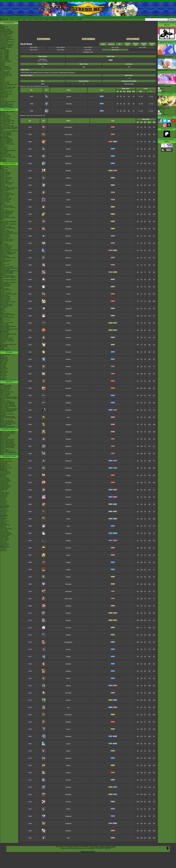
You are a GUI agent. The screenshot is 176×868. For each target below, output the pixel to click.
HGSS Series (4, 373)
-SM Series (3, 498)
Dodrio (68, 519)
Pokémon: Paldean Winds (7, 144)
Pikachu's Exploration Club (7, 443)
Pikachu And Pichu (5, 434)
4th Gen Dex (144, 44)
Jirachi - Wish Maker (5, 394)
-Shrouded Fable (4, 485)
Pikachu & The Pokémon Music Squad (8, 453)
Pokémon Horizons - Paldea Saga (9, 131)
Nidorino (68, 265)
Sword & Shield (4, 186)
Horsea (68, 649)
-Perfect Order (4, 470)
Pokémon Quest (4, 216)
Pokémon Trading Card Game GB (9, 329)
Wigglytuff (68, 316)
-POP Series (3, 514)
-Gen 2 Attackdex (5, 51)
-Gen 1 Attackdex (5, 50)
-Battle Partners (4, 531)
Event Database (4, 103)
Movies (9, 382)
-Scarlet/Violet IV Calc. (6, 74)
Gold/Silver (3, 311)
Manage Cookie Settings (108, 847)
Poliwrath (68, 410)
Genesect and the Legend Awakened (7, 412)
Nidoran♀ (68, 236)
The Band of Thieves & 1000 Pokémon (8, 229)
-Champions (3, 77)
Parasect (68, 330)
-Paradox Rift (4, 490)
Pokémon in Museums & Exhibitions (6, 89)
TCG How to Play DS (6, 260)
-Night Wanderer (4, 538)
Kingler (68, 570)
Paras (68, 323)
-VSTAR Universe (5, 544)
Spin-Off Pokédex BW (6, 69)
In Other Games (4, 335)
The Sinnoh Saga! (5, 122)
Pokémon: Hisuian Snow (6, 143)
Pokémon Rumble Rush (6, 212)
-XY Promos (3, 513)
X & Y (2, 220)
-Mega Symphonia (5, 525)
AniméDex (3, 113)
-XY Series (3, 499)
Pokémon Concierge (5, 154)
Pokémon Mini (4, 316)
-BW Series (3, 500)
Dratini (68, 809)
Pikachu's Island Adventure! (7, 442)
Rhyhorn (68, 613)
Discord (30, 19)
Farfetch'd (68, 504)
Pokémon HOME (5, 190)
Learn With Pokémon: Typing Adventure (8, 258)
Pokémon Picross (5, 234)
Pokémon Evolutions (5, 141)
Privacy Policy (94, 847)
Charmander (68, 127)
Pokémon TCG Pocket (6, 184)
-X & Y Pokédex (4, 35)
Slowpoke (68, 490)
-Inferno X (3, 522)
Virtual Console (4, 337)
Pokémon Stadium (5, 328)
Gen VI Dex (115, 47)
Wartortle (69, 104)
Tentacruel (68, 468)
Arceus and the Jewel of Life (7, 404)
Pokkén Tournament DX (6, 214)
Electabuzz (68, 715)
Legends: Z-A (4, 171)
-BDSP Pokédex (4, 41)
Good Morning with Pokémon (8, 150)
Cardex (2, 70)
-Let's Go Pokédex (5, 38)
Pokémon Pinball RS (6, 299)
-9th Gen (2, 78)
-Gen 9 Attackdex (5, 60)
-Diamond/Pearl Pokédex (7, 33)
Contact (24, 19)
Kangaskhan (68, 642)
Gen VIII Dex (61, 47)
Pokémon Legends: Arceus (7, 189)
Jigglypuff (68, 309)
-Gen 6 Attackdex (5, 56)
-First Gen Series (5, 505)
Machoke (68, 446)
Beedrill (68, 171)
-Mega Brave (4, 523)
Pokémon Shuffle (5, 231)
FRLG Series (4, 368)
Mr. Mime (68, 693)
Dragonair (68, 816)
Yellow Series (4, 364)
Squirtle (69, 96)
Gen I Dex (115, 50)
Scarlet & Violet (4, 170)
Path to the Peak (4, 147)
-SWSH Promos (4, 511)
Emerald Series (4, 369)
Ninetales (68, 301)
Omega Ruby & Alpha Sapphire (8, 221)
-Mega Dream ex (4, 521)
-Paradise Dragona (5, 535)
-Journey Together (5, 479)
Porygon (68, 780)
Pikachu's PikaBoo (5, 436)
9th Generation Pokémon (7, 104)
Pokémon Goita (4, 347)
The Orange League (5, 117)
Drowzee (68, 548)
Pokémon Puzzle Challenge (7, 315)
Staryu (68, 678)
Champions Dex (88, 52)
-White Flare (3, 477)
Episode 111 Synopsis (165, 87)
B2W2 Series (4, 375)
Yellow (2, 321)
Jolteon (68, 765)
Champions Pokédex (68, 19)
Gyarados (68, 736)
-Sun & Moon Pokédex (6, 37)
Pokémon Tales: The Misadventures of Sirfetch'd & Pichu (8, 157)
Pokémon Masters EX (6, 179)
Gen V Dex (142, 47)
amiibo (2, 343)
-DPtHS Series (4, 501)
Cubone (68, 577)
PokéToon (3, 145)
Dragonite (68, 823)
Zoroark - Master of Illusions (7, 405)
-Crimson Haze (4, 540)
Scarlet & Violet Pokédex (52, 19)
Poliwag (68, 396)
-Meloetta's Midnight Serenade (8, 410)
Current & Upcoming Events (7, 102)
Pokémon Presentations (6, 94)
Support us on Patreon (88, 851)
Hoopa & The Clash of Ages (7, 417)
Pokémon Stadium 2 (5, 313)
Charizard (68, 142)
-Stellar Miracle (4, 536)
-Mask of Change (5, 539)
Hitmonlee (68, 591)
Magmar (68, 722)
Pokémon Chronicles (6, 132)
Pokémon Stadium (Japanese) (8, 326)
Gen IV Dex (34, 50)
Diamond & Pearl (5, 264)
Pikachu (68, 207)
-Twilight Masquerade (6, 486)
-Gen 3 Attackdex (5, 52)
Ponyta (68, 475)
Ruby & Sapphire (5, 289)
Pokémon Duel (4, 238)
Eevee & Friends (4, 450)
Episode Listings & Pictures (7, 112)
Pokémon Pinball (5, 325)
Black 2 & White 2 (5, 245)
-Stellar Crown (4, 483)
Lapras (68, 744)
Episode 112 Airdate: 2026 (164, 108)
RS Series (3, 366)
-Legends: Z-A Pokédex (6, 46)
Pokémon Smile (4, 197)
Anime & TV (9, 109)
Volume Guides (4, 361)
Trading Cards (9, 456)
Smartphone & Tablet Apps (7, 341)
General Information (5, 355)
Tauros (68, 729)
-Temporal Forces (5, 487)
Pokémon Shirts (4, 96)
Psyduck (68, 352)
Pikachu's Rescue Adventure (8, 433)
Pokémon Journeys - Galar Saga (9, 127)
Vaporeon (68, 758)
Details (103, 44)
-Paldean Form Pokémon (7, 107)
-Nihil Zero (3, 520)
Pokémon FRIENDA (5, 350)
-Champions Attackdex (6, 61)
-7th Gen (2, 81)
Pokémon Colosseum (6, 293)
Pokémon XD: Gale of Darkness (8, 294)
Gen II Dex (88, 50)
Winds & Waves (4, 167)
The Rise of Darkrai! (5, 401)
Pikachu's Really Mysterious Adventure (7, 448)
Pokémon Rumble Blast (6, 254)
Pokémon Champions (6, 172)
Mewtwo (68, 831)
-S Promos (3, 549)
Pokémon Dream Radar (6, 246)
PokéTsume (3, 161)
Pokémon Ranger (5, 300)
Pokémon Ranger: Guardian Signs (9, 268)
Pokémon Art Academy (6, 227)
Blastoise (69, 111)
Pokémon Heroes (5, 393)
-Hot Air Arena (4, 530)
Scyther (68, 700)
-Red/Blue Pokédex (5, 29)
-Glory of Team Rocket (6, 529)
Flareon (68, 773)
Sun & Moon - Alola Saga (7, 126)
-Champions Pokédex (6, 47)
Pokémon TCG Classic (6, 468)
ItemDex (2, 63)
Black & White (4, 243)
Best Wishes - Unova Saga (7, 123)
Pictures (162, 91)
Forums (17, 19)
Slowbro (68, 497)
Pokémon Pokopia (5, 174)
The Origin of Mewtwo (6, 385)
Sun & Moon (3, 205)
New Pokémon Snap (5, 199)
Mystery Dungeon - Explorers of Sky (8, 278)
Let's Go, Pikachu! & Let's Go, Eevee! (8, 208)
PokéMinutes (4, 148)
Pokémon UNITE (5, 180)
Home (12, 19)
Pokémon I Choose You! (6, 420)
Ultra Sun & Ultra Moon (6, 206)
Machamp (68, 454)
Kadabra (68, 425)
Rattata (68, 178)
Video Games (9, 163)
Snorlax (68, 802)
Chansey (68, 628)
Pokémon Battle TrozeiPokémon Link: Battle (8, 225)
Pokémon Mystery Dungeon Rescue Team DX (7, 195)
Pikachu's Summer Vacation (7, 432)
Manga (9, 352)
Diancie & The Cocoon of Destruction (7, 415)
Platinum (2, 266)
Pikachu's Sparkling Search (7, 446)
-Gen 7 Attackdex (5, 58)
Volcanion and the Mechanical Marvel (8, 418)
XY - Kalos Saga (4, 125)
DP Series (3, 370)
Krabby (68, 562)
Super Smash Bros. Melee (7, 317)
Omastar (68, 787)
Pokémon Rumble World (6, 232)
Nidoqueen (68, 250)
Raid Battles (3, 467)
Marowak (68, 584)
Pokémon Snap (4, 324)
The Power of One (5, 388)
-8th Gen (2, 80)
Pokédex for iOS (4, 262)
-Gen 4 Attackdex (5, 54)
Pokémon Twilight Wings (6, 140)
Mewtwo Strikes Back (6, 387)
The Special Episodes (6, 134)
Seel (68, 526)
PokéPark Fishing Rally (6, 306)
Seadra (68, 657)
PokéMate (3, 308)
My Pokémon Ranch (5, 285)
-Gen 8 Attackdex (5, 59)
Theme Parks (4, 98)
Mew (68, 838)
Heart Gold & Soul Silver (6, 267)
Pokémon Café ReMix (6, 177)
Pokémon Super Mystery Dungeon (9, 233)
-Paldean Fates (4, 489)
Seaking (68, 671)
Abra (68, 417)
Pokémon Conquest (5, 251)
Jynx (68, 707)
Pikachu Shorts (9, 429)
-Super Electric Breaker (6, 534)
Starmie (68, 686)
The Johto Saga (4, 118)
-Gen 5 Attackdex (5, 55)
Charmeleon (68, 134)
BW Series (3, 374)
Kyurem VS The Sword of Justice (9, 409)
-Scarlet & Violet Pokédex (7, 45)
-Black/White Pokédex (6, 34)
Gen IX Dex (34, 47)
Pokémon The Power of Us (7, 422)
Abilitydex (3, 65)
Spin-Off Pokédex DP (6, 68)
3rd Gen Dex (152, 44)
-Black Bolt (3, 476)
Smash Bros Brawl (5, 286)
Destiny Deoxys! (4, 396)
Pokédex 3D (3, 255)
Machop (68, 439)
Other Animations (5, 152)
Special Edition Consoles (7, 338)
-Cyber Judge (4, 543)
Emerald (2, 291)
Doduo (68, 512)
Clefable (68, 287)
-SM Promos (3, 512)
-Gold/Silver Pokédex (6, 30)
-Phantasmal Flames (6, 473)
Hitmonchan (68, 599)
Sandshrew (68, 221)
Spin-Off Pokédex (5, 67)
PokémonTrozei (4, 303)
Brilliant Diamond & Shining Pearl (9, 188)
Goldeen (68, 664)
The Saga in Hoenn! (5, 119)
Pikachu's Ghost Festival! (7, 441)
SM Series (3, 379)
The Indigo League (5, 116)
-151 (1, 491)
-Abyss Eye (3, 517)
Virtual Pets (3, 342)
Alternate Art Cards (5, 465)
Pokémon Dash (4, 295)
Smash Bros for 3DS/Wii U (7, 240)
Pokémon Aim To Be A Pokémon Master (8, 129)
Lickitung (68, 606)
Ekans (68, 192)
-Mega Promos (4, 508)
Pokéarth (79, 19)
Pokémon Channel (5, 297)
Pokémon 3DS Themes (6, 339)
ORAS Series (4, 378)
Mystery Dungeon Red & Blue (8, 302)
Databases (9, 23)
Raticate (68, 185)
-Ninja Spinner (4, 518)
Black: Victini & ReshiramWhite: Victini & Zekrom (8, 407)
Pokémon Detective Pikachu (7, 427)
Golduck (68, 359)
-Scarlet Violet (4, 495)
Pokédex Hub (39, 19)
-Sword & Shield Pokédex (7, 39)
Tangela (68, 635)
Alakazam (68, 432)
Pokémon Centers (5, 83)
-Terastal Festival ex (5, 533)
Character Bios (4, 114)
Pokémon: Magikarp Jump (7, 211)
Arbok (68, 200)
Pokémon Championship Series (8, 85)
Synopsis (161, 112)
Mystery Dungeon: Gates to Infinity (9, 250)
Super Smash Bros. (5, 330)
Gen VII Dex (88, 47)
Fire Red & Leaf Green (6, 290)
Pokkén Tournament (5, 237)
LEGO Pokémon (4, 95)
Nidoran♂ (68, 258)
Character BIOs (4, 357)
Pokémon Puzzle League (7, 322)
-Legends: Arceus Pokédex (7, 42)
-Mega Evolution (4, 474)
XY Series (3, 377)
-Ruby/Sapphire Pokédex (7, 32)
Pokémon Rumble (5, 269)
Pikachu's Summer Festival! (7, 440)
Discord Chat (4, 100)
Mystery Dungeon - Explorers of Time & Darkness (8, 283)
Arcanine (68, 388)
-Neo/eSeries (4, 504)
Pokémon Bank (4, 223)
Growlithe (68, 381)
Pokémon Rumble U (5, 249)
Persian (68, 345)
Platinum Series (4, 371)
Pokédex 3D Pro (4, 256)
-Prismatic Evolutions (6, 481)
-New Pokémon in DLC (6, 105)
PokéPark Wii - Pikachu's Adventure (7, 274)
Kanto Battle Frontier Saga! (7, 121)
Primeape (68, 374)
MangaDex (3, 356)
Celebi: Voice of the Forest (7, 392)
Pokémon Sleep (4, 181)
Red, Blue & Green (5, 320)
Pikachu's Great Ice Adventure (8, 445)
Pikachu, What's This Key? (7, 451)
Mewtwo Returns (4, 391)
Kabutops (68, 794)
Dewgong (68, 533)
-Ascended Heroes (5, 472)
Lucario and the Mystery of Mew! (9, 397)
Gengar (68, 541)
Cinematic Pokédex (5, 72)
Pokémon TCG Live (5, 202)
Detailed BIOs (4, 358)
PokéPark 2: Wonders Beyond (8, 253)
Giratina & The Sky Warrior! (7, 402)
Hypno (68, 555)
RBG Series (3, 362)
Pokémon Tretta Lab (5, 247)
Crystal (2, 312)
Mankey (68, 367)
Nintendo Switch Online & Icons (8, 345)
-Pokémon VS (4, 546)
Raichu (68, 214)
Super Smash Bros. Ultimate (8, 218)
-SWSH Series (4, 496)
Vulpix (68, 294)
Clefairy (68, 279)
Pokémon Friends (5, 175)
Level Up (111, 44)
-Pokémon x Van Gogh (6, 91)
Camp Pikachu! (4, 437)
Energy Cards (4, 464)
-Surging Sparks (4, 482)
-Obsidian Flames (5, 492)
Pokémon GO (4, 176)
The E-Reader (4, 307)
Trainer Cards (4, 463)
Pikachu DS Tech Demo (6, 304)
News (2, 25)
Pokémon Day (4, 92)
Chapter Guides (4, 360)
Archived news (4, 26)
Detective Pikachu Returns (7, 183)
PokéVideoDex (4, 149)
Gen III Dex (61, 50)
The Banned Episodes (6, 135)
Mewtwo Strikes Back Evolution (8, 423)
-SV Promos (3, 509)
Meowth (68, 338)
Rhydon (68, 620)
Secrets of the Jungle (6, 424)
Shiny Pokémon (4, 136)
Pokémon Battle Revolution (7, 276)
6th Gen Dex (128, 44)
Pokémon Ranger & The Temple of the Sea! (9, 399)
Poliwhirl (68, 403)
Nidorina (68, 243)
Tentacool (68, 461)
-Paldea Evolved (4, 494)
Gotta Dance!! (4, 438)
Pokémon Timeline (5, 82)
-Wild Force (3, 542)
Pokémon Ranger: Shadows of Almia (8, 280)
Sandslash (68, 229)
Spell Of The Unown (5, 389)
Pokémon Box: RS (5, 298)
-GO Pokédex (4, 43)
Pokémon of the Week (6, 76)
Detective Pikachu (5, 215)
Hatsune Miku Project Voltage (8, 87)
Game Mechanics (5, 73)
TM (119, 44)
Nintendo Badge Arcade (6, 241)
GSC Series (3, 365)
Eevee (68, 751)
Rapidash (68, 483)
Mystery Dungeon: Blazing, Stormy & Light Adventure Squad (9, 271)
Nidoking (68, 272)
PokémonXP (3, 86)
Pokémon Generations (6, 139)
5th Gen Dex (136, 44)
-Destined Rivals (4, 478)
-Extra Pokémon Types (6, 461)
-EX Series (3, 503)
